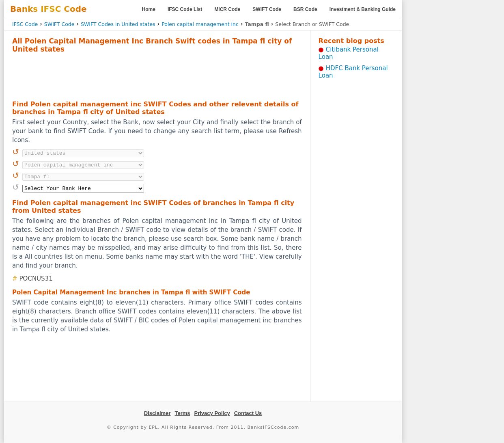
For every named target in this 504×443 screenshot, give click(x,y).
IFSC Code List (185, 9)
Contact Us (248, 413)
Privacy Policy (212, 413)
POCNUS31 (36, 279)
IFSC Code (25, 24)
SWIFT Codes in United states (118, 24)
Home (149, 9)
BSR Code (305, 9)
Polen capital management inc (200, 24)
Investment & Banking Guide (363, 9)
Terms (182, 413)
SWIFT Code (267, 9)
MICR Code (227, 9)
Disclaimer (157, 413)
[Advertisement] (157, 76)
